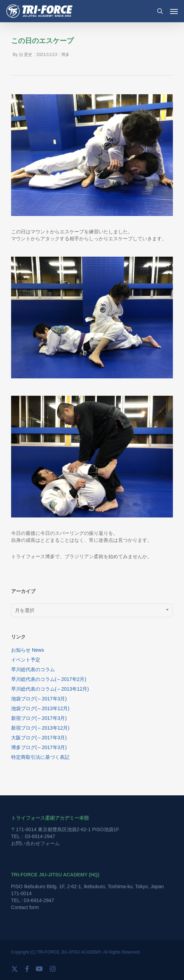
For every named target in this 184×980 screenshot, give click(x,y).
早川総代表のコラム (33, 669)
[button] (174, 11)
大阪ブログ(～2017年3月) (39, 738)
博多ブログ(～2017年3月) (39, 747)
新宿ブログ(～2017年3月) (39, 718)
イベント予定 (26, 660)
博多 (65, 55)
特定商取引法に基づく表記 (40, 757)
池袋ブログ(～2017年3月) (39, 699)
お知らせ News (28, 650)
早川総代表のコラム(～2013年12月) (50, 689)
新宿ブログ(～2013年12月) (40, 728)
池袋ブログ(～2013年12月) (40, 708)
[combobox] (92, 610)
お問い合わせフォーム (35, 843)
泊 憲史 (26, 55)
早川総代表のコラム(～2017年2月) (49, 679)
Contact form (25, 907)
